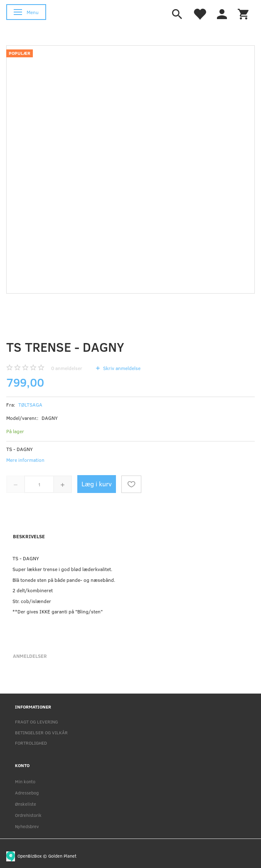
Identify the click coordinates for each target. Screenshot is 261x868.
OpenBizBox (30, 855)
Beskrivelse (29, 536)
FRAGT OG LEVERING (36, 722)
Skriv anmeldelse (121, 368)
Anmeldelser (30, 656)
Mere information (25, 460)
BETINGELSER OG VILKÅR (41, 732)
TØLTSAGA (30, 405)
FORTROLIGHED (31, 743)
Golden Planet (62, 855)
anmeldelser (67, 368)
